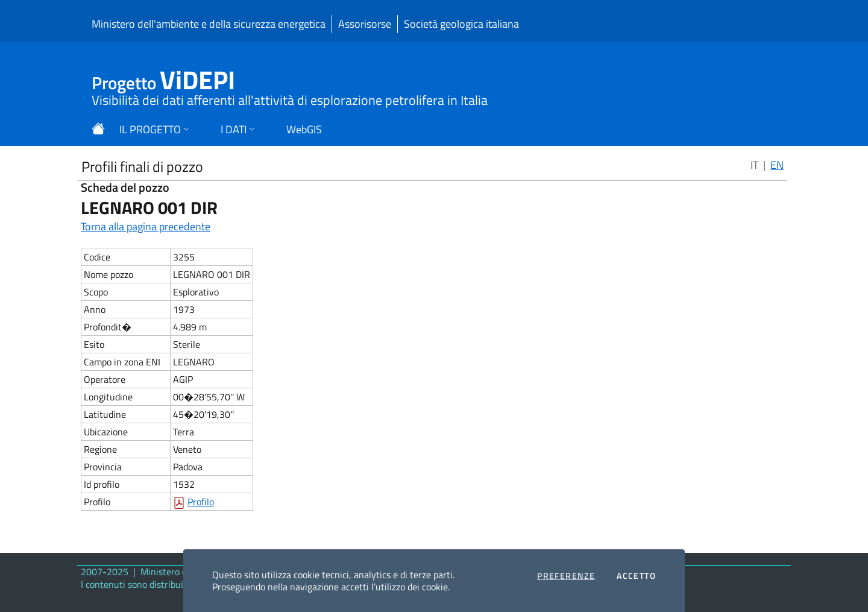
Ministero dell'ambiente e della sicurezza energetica (209, 24)
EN (777, 165)
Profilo (201, 502)
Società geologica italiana (461, 24)
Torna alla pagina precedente (146, 226)
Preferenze (566, 576)
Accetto (636, 576)
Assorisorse (365, 24)
